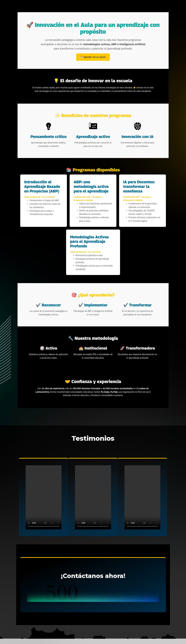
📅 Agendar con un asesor (93, 57)
